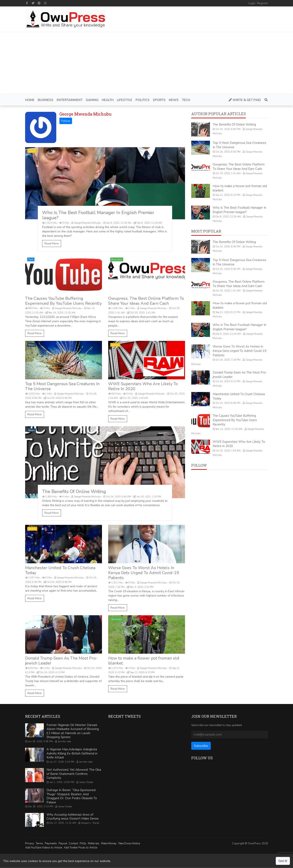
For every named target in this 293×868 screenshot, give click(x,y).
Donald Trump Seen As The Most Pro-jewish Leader (61, 661)
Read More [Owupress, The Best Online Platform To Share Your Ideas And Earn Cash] (118, 333)
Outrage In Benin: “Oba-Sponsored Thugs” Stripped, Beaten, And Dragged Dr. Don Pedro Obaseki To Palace (72, 796)
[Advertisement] (147, 63)
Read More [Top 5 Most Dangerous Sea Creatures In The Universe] (35, 414)
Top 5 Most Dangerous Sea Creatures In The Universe (62, 386)
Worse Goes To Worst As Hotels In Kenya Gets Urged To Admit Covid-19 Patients (144, 573)
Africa (115, 529)
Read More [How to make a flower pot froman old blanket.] (118, 689)
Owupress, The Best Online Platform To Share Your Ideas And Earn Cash (146, 301)
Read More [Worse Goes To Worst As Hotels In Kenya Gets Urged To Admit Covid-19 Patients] (118, 608)
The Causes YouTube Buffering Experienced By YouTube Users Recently (63, 301)
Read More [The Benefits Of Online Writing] (52, 513)
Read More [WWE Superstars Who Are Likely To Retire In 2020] (118, 419)
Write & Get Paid (245, 100)
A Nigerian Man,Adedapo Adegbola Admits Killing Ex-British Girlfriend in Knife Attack (72, 753)
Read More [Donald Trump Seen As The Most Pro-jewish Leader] (35, 693)
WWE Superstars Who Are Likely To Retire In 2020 (143, 386)
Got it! (283, 861)
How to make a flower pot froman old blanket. (144, 661)
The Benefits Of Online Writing (74, 492)
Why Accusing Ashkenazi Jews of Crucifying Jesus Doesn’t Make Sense (73, 817)
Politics (33, 619)
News (32, 345)
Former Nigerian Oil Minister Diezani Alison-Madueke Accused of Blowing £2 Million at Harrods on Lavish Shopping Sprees (73, 731)
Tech (31, 259)
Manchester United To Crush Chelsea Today (60, 570)
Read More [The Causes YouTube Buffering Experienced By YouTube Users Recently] (35, 333)
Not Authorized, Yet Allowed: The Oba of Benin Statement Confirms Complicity (74, 774)
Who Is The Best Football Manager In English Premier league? (98, 215)
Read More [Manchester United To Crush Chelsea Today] (35, 598)
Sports (32, 151)
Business (117, 259)
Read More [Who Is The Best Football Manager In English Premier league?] (52, 244)
